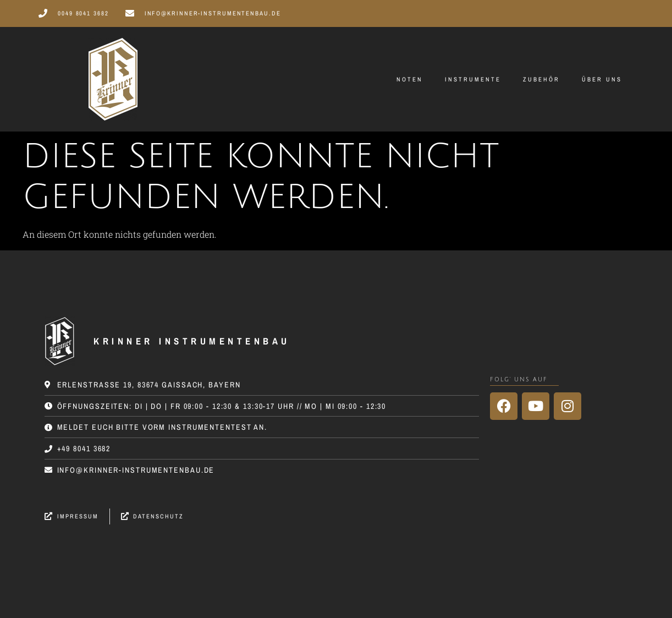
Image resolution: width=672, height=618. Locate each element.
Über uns (602, 79)
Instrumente (473, 79)
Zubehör (541, 79)
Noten (410, 79)
